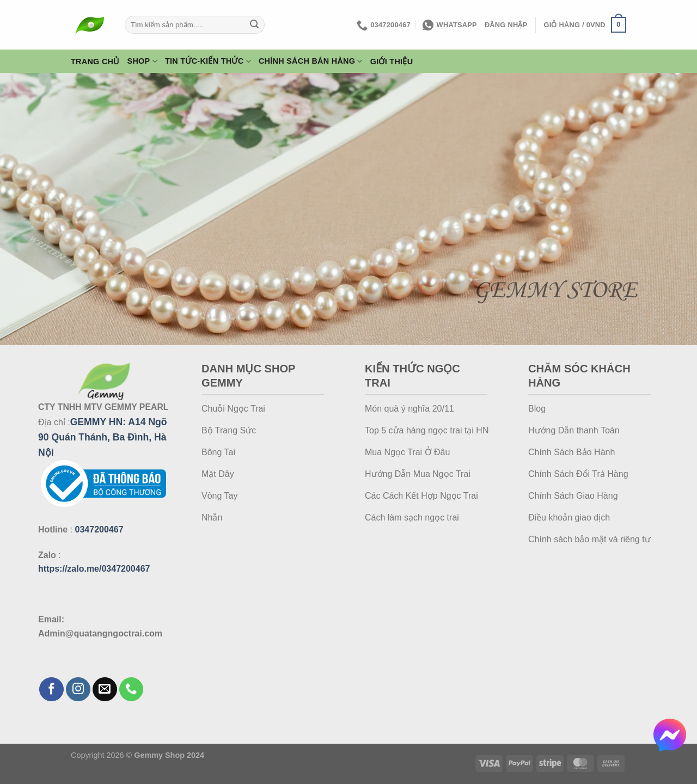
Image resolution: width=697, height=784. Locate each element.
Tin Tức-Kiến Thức (208, 61)
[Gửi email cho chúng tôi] (105, 690)
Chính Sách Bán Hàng (311, 61)
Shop (142, 61)
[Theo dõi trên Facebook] (51, 690)
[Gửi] (255, 25)
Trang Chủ (95, 62)
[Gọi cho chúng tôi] (132, 690)
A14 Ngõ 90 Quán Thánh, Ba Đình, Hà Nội (103, 437)
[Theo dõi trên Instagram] (78, 690)
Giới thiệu (392, 62)
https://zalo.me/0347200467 (94, 569)
